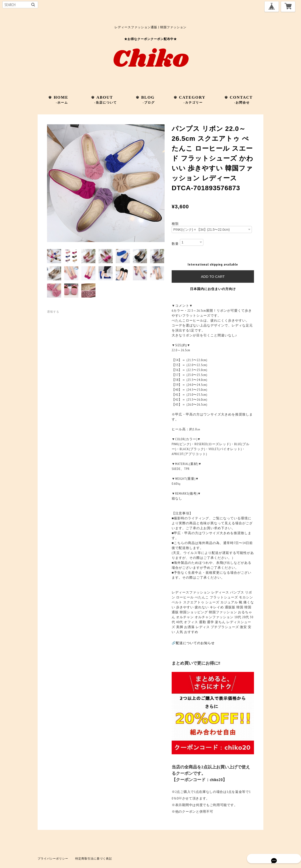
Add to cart (213, 277)
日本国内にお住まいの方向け (213, 289)
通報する (53, 312)
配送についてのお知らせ (195, 643)
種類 (175, 224)
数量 (175, 243)
